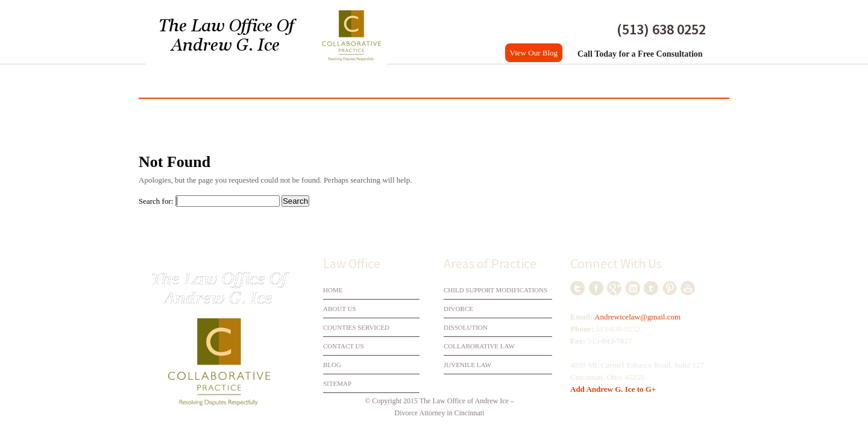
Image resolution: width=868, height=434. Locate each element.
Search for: (156, 201)
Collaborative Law (425, 81)
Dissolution (339, 81)
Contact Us (687, 81)
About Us (340, 309)
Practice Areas (515, 81)
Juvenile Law (467, 365)
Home (160, 81)
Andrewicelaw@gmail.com (637, 317)
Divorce (276, 81)
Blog (332, 365)
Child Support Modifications (495, 290)
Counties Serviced (605, 81)
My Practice (215, 81)
